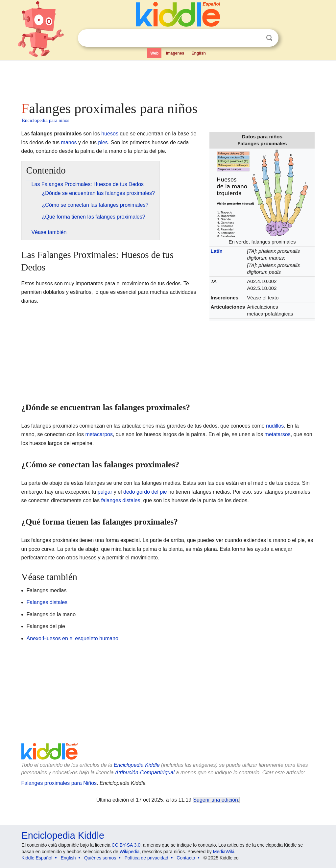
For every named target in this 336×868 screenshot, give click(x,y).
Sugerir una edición (216, 800)
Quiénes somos (100, 858)
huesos (110, 134)
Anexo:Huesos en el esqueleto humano (72, 638)
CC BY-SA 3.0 (126, 845)
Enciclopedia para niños (46, 120)
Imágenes (175, 53)
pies (103, 142)
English (199, 53)
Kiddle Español (37, 858)
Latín (216, 251)
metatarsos (278, 434)
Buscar (269, 38)
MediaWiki (224, 852)
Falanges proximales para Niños (59, 783)
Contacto (186, 858)
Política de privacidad (146, 858)
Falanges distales (47, 602)
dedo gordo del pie (145, 492)
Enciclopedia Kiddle (137, 765)
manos (69, 142)
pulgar (105, 492)
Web (154, 53)
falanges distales (120, 500)
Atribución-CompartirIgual (145, 773)
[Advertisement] (168, 79)
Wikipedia (130, 852)
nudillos (275, 426)
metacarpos (99, 434)
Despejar (256, 38)
